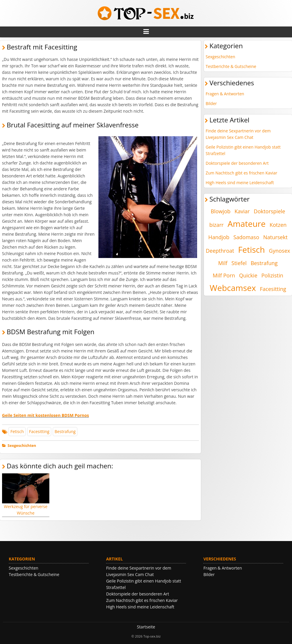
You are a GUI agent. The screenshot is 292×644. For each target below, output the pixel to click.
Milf (223, 263)
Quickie (248, 275)
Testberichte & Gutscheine (231, 66)
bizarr (216, 225)
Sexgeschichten (22, 446)
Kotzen (278, 225)
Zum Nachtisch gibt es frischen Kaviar (241, 173)
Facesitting (39, 431)
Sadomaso (246, 237)
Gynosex (279, 251)
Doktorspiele (270, 211)
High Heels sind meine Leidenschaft (240, 183)
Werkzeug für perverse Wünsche (26, 495)
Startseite (146, 627)
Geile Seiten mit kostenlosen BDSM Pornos (46, 415)
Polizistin (272, 275)
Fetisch (17, 431)
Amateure (247, 224)
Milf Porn (224, 275)
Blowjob (220, 211)
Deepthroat (220, 251)
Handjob (219, 237)
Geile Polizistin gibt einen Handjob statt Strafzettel (243, 150)
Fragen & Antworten (225, 94)
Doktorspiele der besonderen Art (237, 163)
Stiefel (239, 263)
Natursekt (275, 237)
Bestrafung (65, 431)
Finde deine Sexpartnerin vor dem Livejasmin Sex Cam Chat (238, 134)
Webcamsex (233, 288)
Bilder (211, 103)
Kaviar (242, 211)
